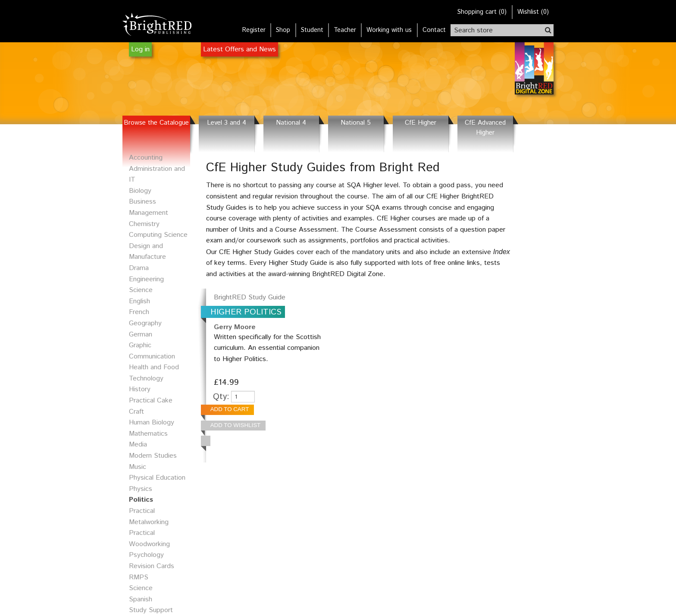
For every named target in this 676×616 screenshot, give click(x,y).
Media (138, 445)
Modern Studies (153, 456)
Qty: (221, 397)
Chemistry (144, 224)
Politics (141, 500)
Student (312, 30)
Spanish (141, 599)
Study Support (151, 610)
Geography (145, 323)
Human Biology (152, 423)
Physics (141, 489)
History (140, 389)
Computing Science (158, 235)
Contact (434, 30)
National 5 (356, 123)
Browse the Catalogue (156, 123)
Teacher (345, 30)
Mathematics (148, 434)
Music (138, 467)
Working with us (389, 30)
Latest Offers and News (239, 49)
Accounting (146, 158)
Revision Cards (152, 566)
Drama (139, 268)
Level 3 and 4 (227, 123)
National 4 (291, 123)
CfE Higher (421, 123)
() (482, 12)
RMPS (139, 577)
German (141, 335)
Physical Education (157, 478)
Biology (140, 191)
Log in (140, 49)
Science (141, 588)
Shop (283, 30)
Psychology (146, 555)
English (139, 301)
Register (254, 30)
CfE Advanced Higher (485, 128)
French (139, 312)
